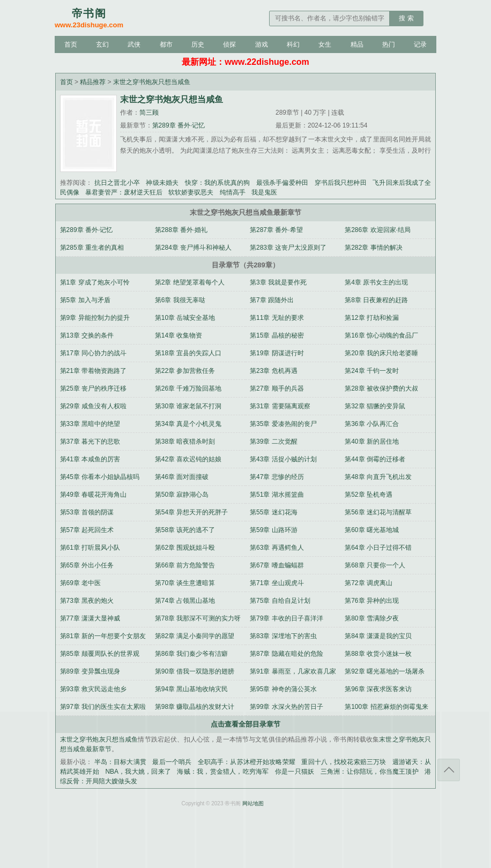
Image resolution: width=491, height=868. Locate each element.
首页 (71, 44)
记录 (420, 44)
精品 (357, 44)
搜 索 (406, 18)
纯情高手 (233, 192)
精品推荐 (93, 82)
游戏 (262, 44)
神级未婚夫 (162, 183)
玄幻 (102, 44)
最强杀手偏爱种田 (282, 183)
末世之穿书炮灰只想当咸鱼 (152, 82)
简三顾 (149, 113)
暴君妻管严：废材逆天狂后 (124, 192)
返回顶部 (449, 770)
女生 (325, 44)
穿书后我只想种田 (341, 183)
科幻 (293, 44)
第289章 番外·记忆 (179, 125)
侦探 (229, 44)
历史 (198, 44)
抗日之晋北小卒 (117, 183)
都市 (166, 44)
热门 (389, 44)
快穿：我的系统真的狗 (218, 183)
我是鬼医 (264, 192)
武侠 (134, 44)
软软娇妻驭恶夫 (191, 192)
